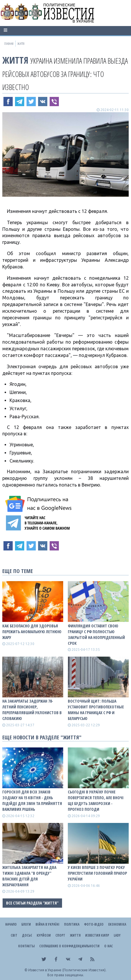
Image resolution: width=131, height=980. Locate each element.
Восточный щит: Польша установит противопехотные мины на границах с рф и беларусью (96, 710)
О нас (108, 946)
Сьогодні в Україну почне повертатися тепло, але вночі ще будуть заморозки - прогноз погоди (96, 801)
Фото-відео (94, 924)
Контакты (26, 946)
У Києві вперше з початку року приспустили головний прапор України (97, 873)
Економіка (117, 924)
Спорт (60, 935)
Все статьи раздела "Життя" (32, 903)
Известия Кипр (97, 935)
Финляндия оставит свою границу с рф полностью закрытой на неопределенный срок (96, 634)
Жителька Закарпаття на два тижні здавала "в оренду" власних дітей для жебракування (29, 876)
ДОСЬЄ (27, 935)
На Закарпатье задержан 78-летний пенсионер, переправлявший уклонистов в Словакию (32, 710)
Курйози (44, 935)
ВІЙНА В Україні (47, 924)
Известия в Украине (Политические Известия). (67, 970)
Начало (11, 924)
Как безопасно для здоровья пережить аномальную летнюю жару (32, 632)
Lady (117, 935)
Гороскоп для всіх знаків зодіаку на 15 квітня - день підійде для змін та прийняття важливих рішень (32, 801)
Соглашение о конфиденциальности (69, 946)
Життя (15, 60)
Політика (72, 924)
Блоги (26, 924)
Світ (14, 935)
